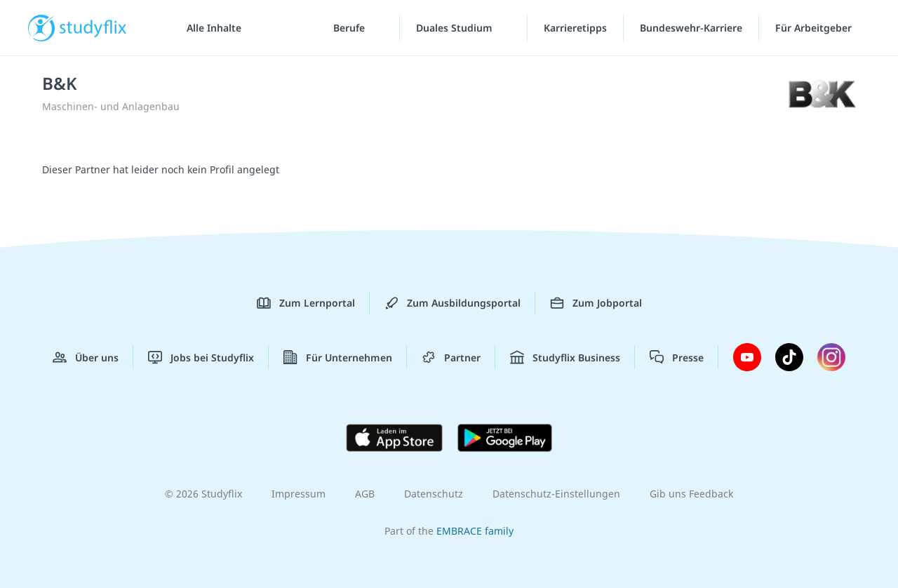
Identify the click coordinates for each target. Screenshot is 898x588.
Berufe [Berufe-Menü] (350, 28)
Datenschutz (434, 494)
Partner (451, 357)
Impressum (299, 494)
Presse (677, 357)
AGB (365, 494)
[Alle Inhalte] (209, 28)
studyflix (93, 28)
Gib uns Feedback (691, 494)
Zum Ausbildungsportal (453, 303)
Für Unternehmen (338, 357)
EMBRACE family (475, 531)
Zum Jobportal (596, 303)
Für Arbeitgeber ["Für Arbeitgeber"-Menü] (815, 28)
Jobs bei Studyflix (201, 357)
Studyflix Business (565, 357)
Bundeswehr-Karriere (691, 28)
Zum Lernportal (306, 303)
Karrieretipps (575, 28)
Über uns (86, 357)
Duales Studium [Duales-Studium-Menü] (456, 28)
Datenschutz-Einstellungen (556, 494)
